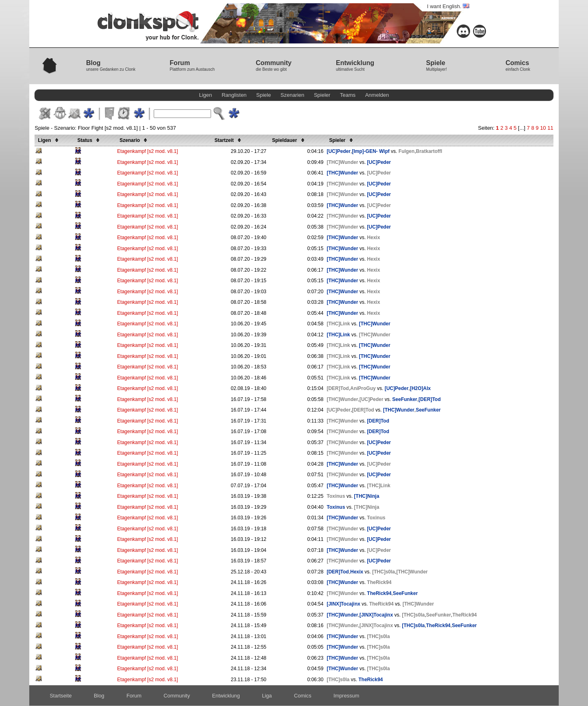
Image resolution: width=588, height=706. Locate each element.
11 (550, 128)
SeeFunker (405, 399)
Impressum (346, 696)
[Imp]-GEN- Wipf (371, 151)
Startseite (61, 696)
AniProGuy (363, 388)
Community (177, 696)
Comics (303, 696)
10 (543, 128)
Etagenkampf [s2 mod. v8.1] (147, 151)
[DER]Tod (338, 388)
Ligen (205, 95)
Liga (267, 696)
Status (90, 140)
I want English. (448, 6)
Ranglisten (234, 95)
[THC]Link (338, 324)
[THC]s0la (383, 572)
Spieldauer (290, 140)
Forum (134, 696)
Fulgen (406, 151)
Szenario (135, 140)
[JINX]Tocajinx (343, 604)
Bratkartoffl (429, 151)
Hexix (374, 238)
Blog (99, 696)
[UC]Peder (339, 151)
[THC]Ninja (367, 496)
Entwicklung (226, 696)
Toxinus (336, 496)
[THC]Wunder (342, 162)
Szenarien (293, 95)
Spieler (322, 95)
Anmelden (377, 95)
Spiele (264, 95)
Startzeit (229, 140)
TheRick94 (379, 582)
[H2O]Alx (420, 388)
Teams (348, 95)
